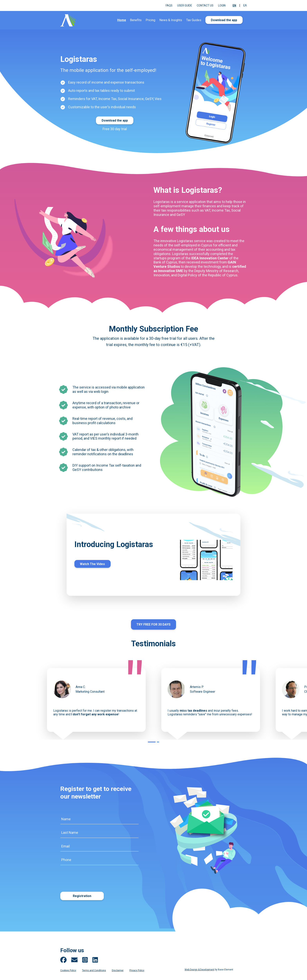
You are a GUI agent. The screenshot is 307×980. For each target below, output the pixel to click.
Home (122, 20)
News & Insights (171, 20)
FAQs (169, 5)
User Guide (185, 5)
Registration (82, 896)
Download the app (224, 20)
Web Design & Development (200, 970)
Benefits (136, 20)
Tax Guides (194, 20)
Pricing (150, 20)
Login (222, 5)
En (234, 5)
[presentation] (90, 876)
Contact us (205, 5)
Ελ (245, 5)
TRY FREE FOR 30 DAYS (153, 624)
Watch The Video (92, 564)
